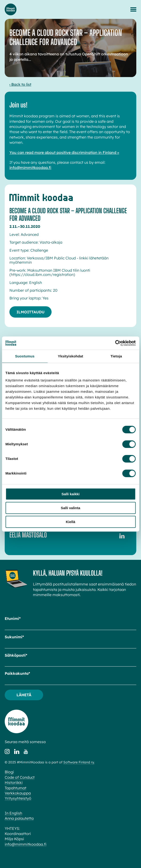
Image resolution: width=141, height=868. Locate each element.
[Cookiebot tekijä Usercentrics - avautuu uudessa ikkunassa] (115, 343)
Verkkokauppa (18, 793)
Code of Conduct (20, 777)
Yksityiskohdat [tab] (70, 356)
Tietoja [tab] (116, 356)
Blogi (9, 772)
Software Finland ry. (79, 762)
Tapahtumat (16, 788)
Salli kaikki (70, 494)
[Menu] (133, 9)
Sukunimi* (14, 637)
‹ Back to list (20, 84)
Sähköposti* (16, 655)
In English (13, 813)
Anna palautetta (19, 818)
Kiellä (70, 522)
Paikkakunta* (17, 673)
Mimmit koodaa (11, 9)
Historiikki (14, 782)
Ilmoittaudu (30, 312)
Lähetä (24, 695)
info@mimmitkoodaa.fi (30, 168)
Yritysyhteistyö (18, 798)
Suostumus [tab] (25, 356)
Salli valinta (70, 508)
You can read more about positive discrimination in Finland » (64, 152)
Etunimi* (13, 618)
